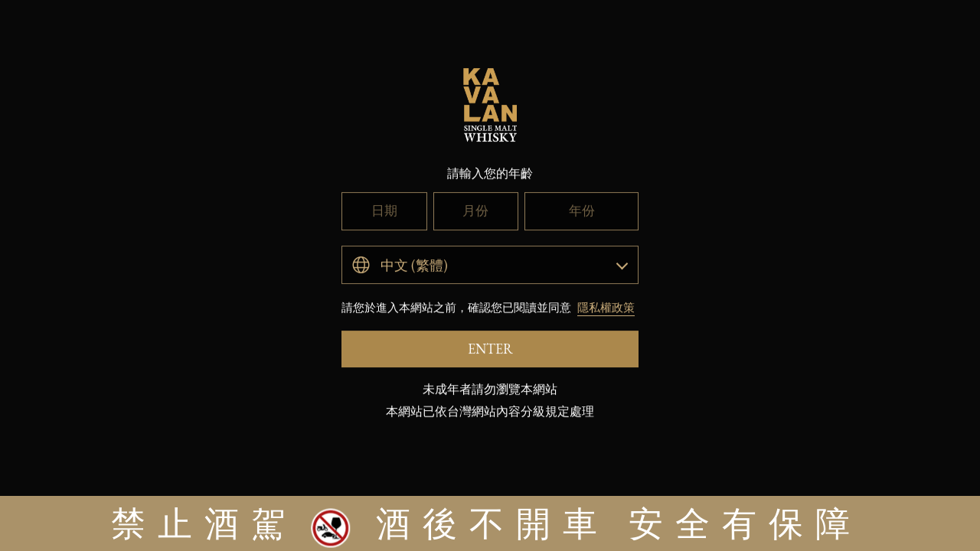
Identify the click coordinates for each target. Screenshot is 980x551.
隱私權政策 (606, 341)
